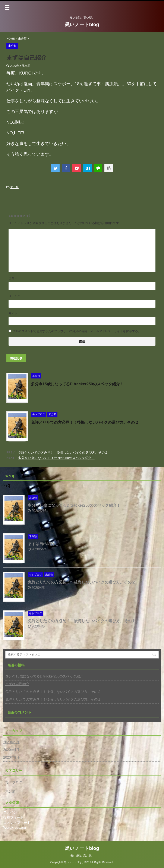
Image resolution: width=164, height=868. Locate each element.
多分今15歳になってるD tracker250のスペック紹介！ (77, 384)
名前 (12, 279)
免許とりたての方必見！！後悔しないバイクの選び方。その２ (85, 422)
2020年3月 (11, 757)
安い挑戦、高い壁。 (82, 856)
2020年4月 (11, 750)
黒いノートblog (82, 24)
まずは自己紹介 (41, 544)
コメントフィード (17, 823)
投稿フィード (13, 817)
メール (14, 296)
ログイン (10, 812)
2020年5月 (11, 742)
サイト (13, 314)
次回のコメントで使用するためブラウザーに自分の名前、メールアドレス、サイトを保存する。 (77, 331)
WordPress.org (15, 828)
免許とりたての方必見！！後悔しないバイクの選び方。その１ (82, 621)
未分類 (14, 187)
